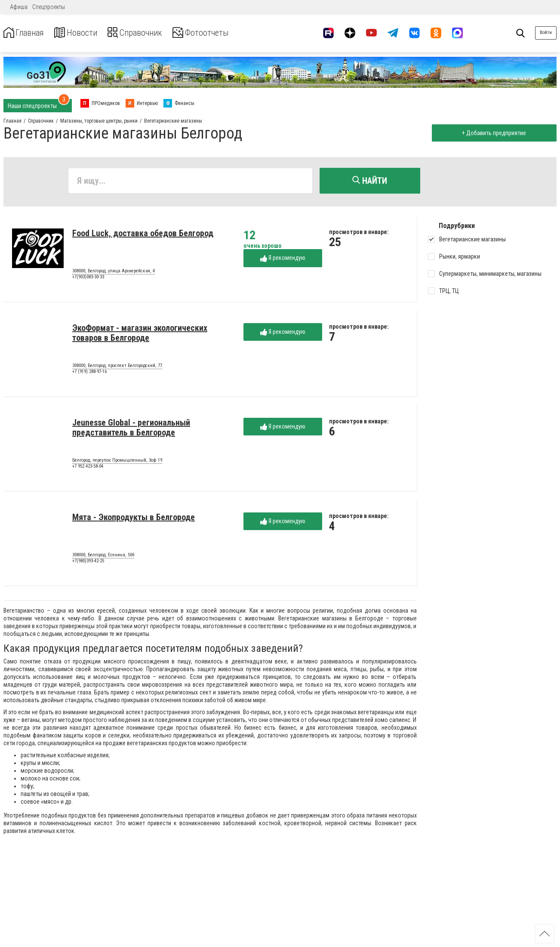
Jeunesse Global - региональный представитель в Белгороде (131, 430)
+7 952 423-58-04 (88, 468)
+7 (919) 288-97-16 (89, 374)
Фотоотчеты (227, 33)
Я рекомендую (283, 260)
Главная (27, 33)
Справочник (152, 33)
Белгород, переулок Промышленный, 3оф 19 (117, 463)
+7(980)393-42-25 (88, 563)
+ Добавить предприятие (492, 133)
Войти (546, 32)
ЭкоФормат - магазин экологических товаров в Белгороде (140, 335)
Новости (85, 33)
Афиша (19, 7)
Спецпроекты (49, 7)
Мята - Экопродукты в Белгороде (134, 519)
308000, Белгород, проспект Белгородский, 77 (117, 368)
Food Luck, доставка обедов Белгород (143, 235)
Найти (370, 181)
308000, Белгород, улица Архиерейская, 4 (114, 273)
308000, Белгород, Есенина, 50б (103, 557)
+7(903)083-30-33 (88, 279)
